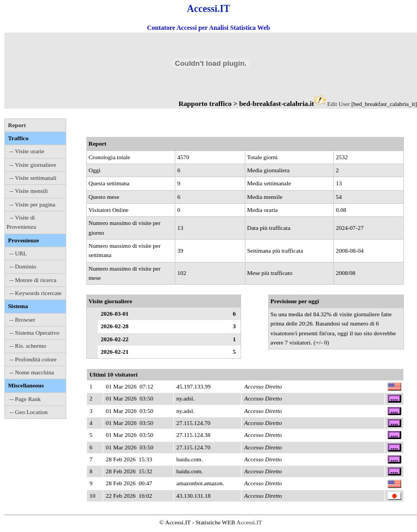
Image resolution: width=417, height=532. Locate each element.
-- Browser (23, 320)
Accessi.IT (249, 522)
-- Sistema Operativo (35, 333)
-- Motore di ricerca (33, 280)
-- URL (18, 253)
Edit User (338, 104)
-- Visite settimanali (33, 178)
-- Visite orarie (27, 151)
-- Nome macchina (32, 372)
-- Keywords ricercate (36, 293)
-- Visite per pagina (33, 204)
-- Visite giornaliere (33, 165)
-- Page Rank (25, 399)
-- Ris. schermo (28, 346)
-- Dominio (23, 266)
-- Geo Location (29, 412)
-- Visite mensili (29, 191)
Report (17, 125)
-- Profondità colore (33, 359)
